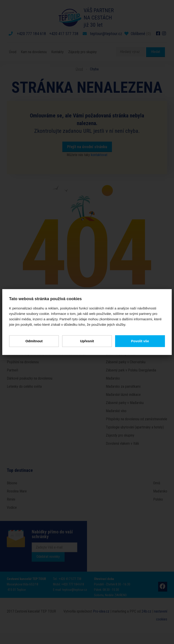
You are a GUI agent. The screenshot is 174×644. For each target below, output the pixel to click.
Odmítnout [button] (34, 341)
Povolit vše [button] (140, 341)
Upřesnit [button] (87, 341)
